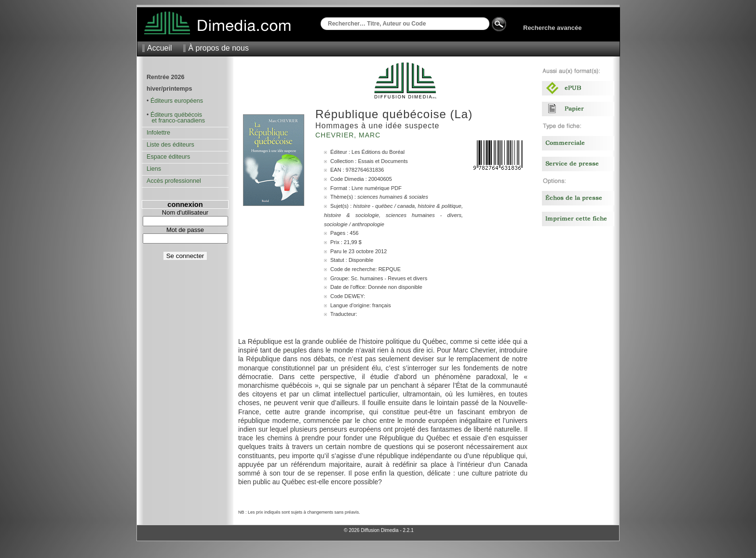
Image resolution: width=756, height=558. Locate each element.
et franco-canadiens (176, 121)
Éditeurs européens (177, 101)
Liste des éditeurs (170, 145)
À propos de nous (218, 48)
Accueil (160, 48)
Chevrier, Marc (349, 135)
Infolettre (158, 133)
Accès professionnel (174, 181)
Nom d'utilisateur (185, 212)
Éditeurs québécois (176, 115)
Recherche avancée (552, 28)
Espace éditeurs (168, 157)
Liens (154, 169)
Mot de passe (185, 230)
